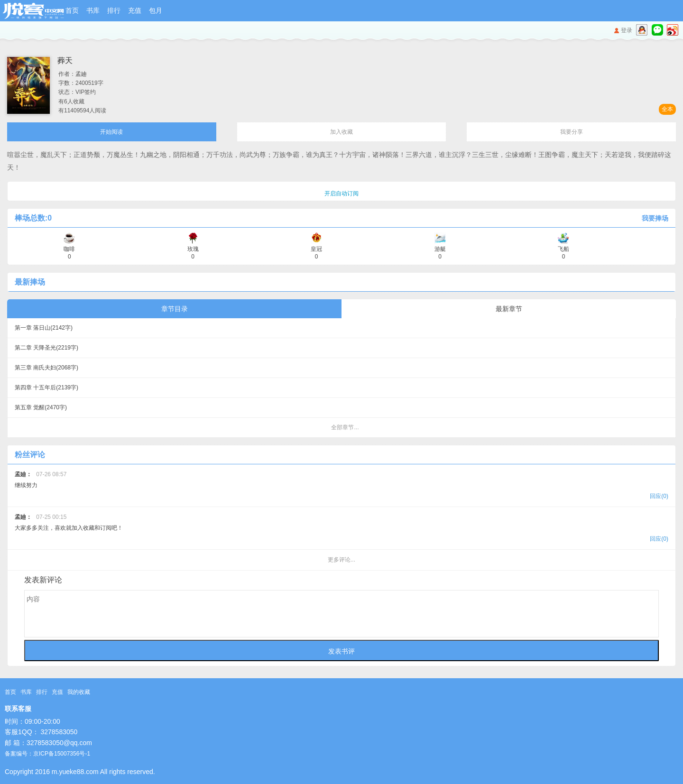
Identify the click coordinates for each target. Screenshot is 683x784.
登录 (627, 30)
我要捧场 (655, 218)
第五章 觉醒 (41, 407)
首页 (72, 10)
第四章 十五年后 (46, 387)
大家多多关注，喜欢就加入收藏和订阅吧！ (341, 529)
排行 (114, 10)
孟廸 (81, 74)
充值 (135, 10)
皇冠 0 (316, 249)
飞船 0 (563, 249)
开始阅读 (111, 132)
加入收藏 (341, 132)
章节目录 (175, 309)
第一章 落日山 (44, 328)
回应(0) (659, 496)
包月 (156, 10)
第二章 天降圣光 (46, 348)
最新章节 (509, 309)
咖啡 (69, 249)
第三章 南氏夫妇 (46, 368)
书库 (93, 10)
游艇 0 (440, 249)
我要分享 (572, 132)
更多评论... (341, 560)
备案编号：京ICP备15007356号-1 (47, 754)
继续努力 (341, 486)
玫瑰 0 (193, 249)
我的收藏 (79, 692)
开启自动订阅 (341, 194)
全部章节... (345, 427)
